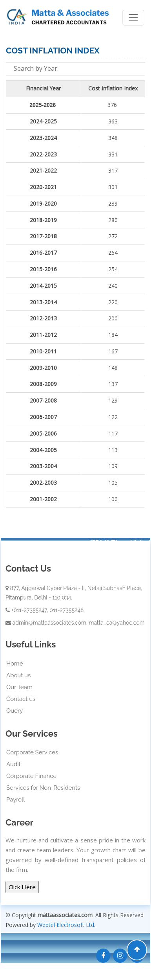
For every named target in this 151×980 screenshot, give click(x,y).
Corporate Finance (31, 776)
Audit (14, 764)
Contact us (21, 699)
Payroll (15, 800)
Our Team (19, 687)
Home (15, 664)
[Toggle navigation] (133, 18)
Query (15, 711)
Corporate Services (32, 752)
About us (18, 675)
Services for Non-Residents (43, 788)
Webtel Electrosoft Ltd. (66, 925)
